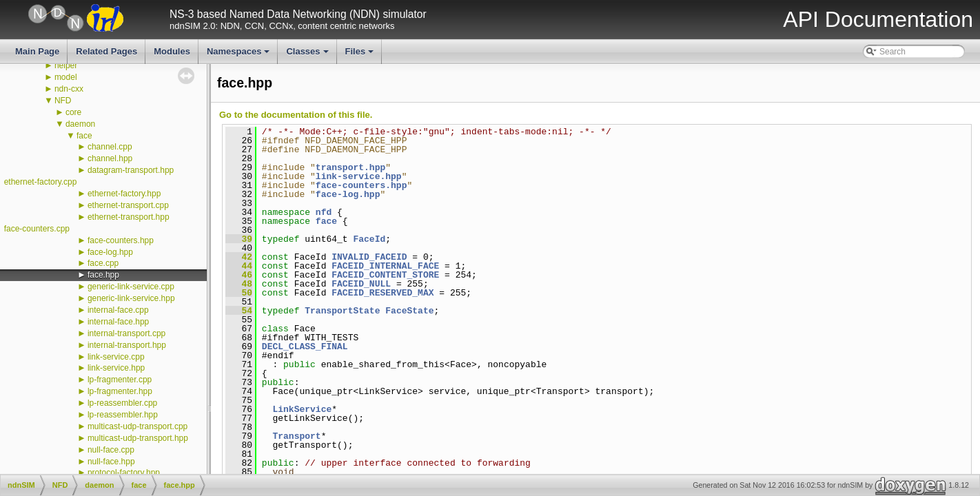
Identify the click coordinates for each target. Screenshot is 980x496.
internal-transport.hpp (127, 345)
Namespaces (239, 55)
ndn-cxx (69, 89)
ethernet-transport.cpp (128, 205)
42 (239, 257)
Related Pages (106, 51)
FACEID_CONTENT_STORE (385, 275)
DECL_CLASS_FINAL (305, 347)
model (66, 77)
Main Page (37, 51)
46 (239, 275)
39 (239, 239)
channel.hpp (110, 158)
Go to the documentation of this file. (296, 115)
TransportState (342, 311)
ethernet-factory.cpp (41, 182)
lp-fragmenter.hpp (120, 391)
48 (239, 284)
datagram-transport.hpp (131, 170)
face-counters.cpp (37, 229)
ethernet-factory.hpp (124, 194)
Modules (172, 51)
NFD (63, 101)
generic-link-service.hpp (131, 298)
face (84, 136)
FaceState (409, 311)
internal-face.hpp (118, 322)
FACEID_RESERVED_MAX (382, 293)
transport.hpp (350, 167)
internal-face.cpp (118, 310)
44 (239, 266)
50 (239, 293)
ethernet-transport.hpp (129, 217)
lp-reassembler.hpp (123, 415)
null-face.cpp (111, 450)
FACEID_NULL (361, 284)
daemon (80, 124)
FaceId (369, 239)
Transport (296, 436)
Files (361, 55)
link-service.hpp (116, 368)
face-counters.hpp (121, 240)
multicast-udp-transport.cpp (137, 426)
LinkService (302, 409)
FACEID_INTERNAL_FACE (385, 266)
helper (66, 65)
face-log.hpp (110, 252)
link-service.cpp (116, 357)
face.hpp (103, 275)
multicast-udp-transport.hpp (138, 438)
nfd (324, 212)
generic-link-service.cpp (131, 287)
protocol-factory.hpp (124, 473)
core (73, 112)
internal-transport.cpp (126, 333)
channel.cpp (110, 147)
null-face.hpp (111, 462)
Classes (308, 55)
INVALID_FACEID (369, 257)
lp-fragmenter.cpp (120, 380)
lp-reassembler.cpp (122, 403)
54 (239, 311)
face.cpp (103, 263)
